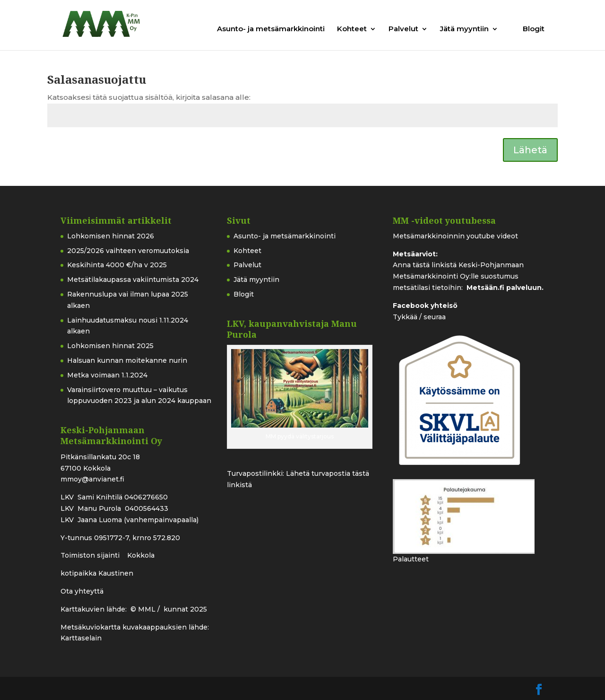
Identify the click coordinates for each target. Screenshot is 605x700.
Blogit (534, 29)
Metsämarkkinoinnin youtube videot (455, 236)
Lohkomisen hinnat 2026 (111, 236)
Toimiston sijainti (91, 555)
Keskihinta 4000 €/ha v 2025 (117, 265)
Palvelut (403, 29)
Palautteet (411, 559)
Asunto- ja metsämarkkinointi (271, 29)
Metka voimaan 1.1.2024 (107, 375)
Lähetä (530, 150)
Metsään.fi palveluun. (505, 288)
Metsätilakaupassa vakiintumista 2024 (133, 280)
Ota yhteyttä (82, 591)
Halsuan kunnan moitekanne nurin (127, 360)
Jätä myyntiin (464, 29)
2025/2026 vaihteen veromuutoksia (128, 251)
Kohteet (352, 29)
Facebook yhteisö (425, 306)
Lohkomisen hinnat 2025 (110, 346)
